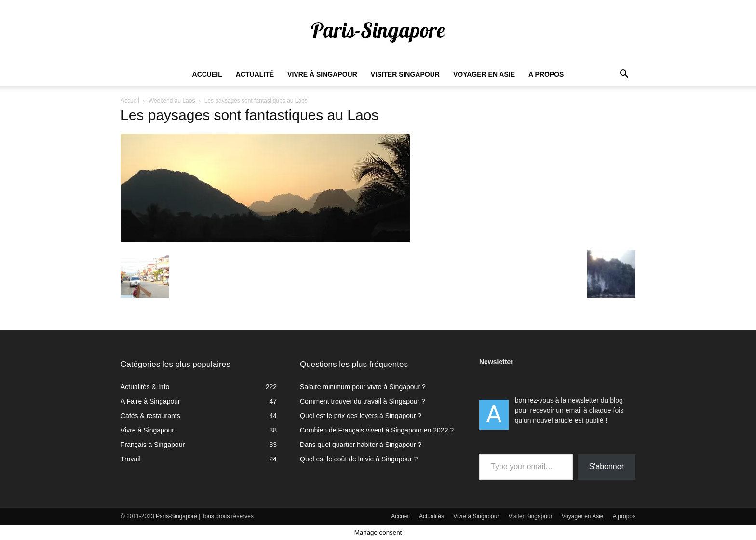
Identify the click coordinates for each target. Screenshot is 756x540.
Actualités (432, 516)
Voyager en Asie (484, 74)
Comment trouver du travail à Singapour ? (363, 401)
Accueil (207, 74)
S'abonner (607, 466)
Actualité (255, 74)
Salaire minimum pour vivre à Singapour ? (363, 387)
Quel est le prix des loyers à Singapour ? (361, 416)
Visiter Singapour (405, 74)
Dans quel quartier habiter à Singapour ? (361, 445)
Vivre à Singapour (322, 74)
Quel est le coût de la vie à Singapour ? (359, 459)
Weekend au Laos (172, 101)
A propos (546, 74)
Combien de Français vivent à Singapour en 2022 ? (377, 430)
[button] (624, 75)
